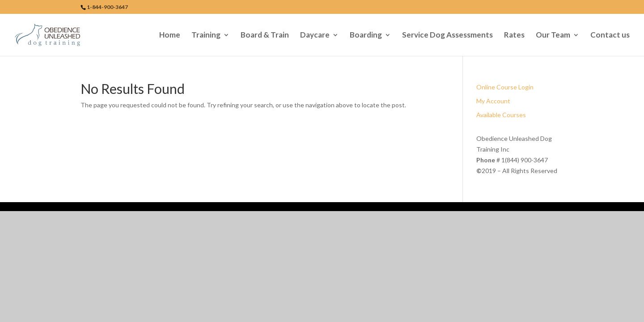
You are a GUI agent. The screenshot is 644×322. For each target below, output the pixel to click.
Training (206, 36)
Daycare (315, 36)
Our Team (553, 36)
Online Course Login (505, 87)
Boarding (366, 36)
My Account (493, 101)
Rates (514, 36)
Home (170, 36)
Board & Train (265, 36)
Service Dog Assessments (447, 36)
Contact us (610, 36)
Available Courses (501, 115)
